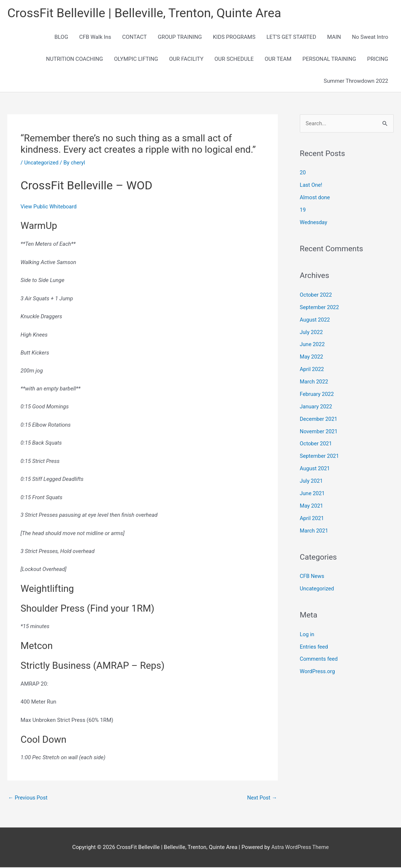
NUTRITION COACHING (75, 59)
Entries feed (314, 646)
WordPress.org (318, 671)
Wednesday (314, 223)
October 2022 (316, 295)
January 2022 (317, 407)
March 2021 (314, 530)
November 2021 (319, 431)
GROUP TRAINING (180, 37)
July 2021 (312, 481)
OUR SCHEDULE (234, 59)
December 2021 (319, 419)
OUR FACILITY (186, 59)
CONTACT (134, 37)
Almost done (315, 198)
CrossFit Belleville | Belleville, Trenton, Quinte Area (148, 13)
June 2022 (313, 345)
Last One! (311, 186)
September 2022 (320, 308)
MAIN (334, 37)
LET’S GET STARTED (291, 37)
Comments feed (319, 659)
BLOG (61, 37)
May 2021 (312, 505)
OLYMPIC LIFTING (136, 59)
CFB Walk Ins (95, 37)
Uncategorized (42, 163)
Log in (307, 634)
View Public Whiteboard (49, 207)
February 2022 (317, 394)
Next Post (262, 798)
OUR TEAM (278, 59)
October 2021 (316, 444)
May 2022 (312, 357)
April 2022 (312, 370)
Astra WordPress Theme (300, 848)
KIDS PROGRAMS (234, 37)
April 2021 (312, 518)
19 (303, 211)
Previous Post (28, 798)
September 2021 (320, 456)
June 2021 (313, 493)
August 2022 (315, 320)
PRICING (378, 59)
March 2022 (314, 382)
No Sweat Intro (370, 37)
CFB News (312, 576)
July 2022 (312, 333)
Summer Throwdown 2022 (356, 81)
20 (303, 173)
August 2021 (315, 468)
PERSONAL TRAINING (329, 59)
